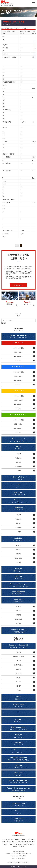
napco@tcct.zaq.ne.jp (22, 862)
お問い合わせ (18, 285)
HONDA (19, 343)
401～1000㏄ (19, 356)
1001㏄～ (18, 360)
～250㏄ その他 (18, 348)
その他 (18, 471)
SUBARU (18, 682)
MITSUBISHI (18, 665)
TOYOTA (18, 652)
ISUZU (18, 669)
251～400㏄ (18, 352)
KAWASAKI (19, 415)
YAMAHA (18, 367)
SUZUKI (19, 391)
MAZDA (18, 661)
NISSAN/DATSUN (19, 657)
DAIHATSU (18, 673)
